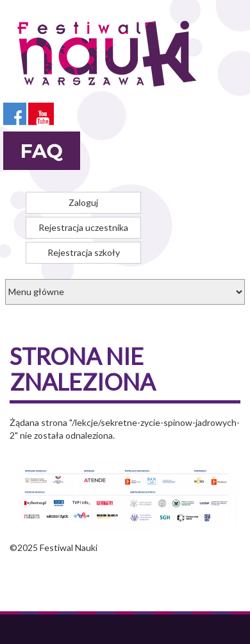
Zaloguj (83, 202)
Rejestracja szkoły (84, 252)
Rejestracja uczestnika (83, 227)
